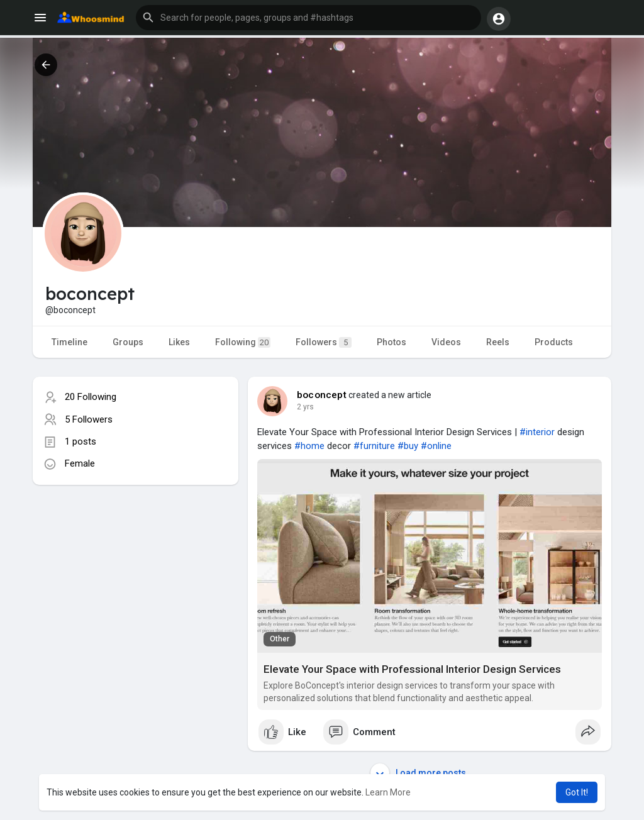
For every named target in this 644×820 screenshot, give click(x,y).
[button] (308, 18)
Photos (391, 342)
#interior (537, 432)
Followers (324, 342)
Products (554, 342)
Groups (128, 342)
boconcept (322, 395)
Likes (179, 342)
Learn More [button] (388, 792)
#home (309, 446)
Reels (498, 342)
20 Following (91, 397)
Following (243, 342)
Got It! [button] (577, 792)
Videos (446, 342)
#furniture (374, 446)
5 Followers (89, 419)
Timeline (69, 342)
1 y (302, 407)
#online (436, 446)
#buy (408, 446)
